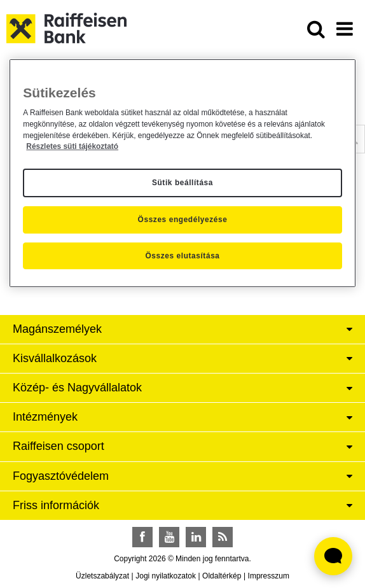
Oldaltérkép (222, 576)
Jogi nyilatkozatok (166, 576)
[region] (182, 173)
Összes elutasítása (182, 256)
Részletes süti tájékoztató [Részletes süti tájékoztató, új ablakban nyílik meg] (72, 147)
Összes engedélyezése (183, 220)
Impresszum (269, 576)
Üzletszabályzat (102, 576)
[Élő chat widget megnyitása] (333, 556)
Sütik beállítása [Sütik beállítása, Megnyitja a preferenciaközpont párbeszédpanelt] (182, 183)
